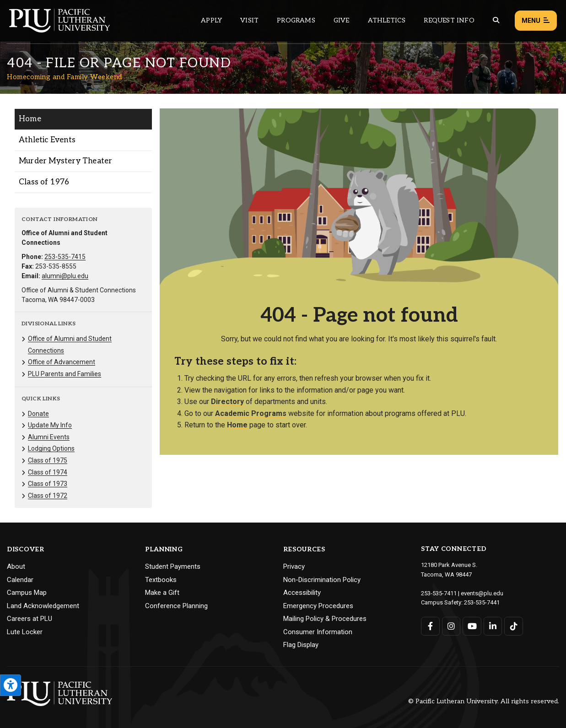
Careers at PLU (30, 619)
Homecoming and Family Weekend (65, 77)
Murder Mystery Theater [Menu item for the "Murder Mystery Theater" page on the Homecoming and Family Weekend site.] (65, 161)
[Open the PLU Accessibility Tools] (11, 685)
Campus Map (27, 593)
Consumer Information (318, 632)
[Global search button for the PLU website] (496, 20)
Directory (227, 402)
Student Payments (173, 566)
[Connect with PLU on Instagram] (451, 626)
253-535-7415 (65, 257)
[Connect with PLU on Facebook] (430, 626)
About (16, 566)
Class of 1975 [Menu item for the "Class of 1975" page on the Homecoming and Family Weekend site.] (48, 460)
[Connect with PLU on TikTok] (514, 626)
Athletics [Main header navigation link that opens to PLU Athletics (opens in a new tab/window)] (387, 20)
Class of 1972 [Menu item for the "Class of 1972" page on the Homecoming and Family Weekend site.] (48, 496)
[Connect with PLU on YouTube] (472, 626)
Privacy (294, 566)
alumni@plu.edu (65, 276)
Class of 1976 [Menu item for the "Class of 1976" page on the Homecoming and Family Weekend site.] (44, 182)
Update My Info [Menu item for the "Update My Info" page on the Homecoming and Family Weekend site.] (50, 425)
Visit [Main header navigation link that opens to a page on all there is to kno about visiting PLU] (249, 20)
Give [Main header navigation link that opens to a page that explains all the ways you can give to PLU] (342, 20)
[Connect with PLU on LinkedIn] (493, 626)
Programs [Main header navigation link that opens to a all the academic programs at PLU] (296, 20)
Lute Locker (25, 632)
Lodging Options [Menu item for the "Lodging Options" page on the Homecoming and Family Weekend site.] (51, 448)
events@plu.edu (482, 593)
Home (237, 425)
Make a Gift (162, 593)
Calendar (20, 580)
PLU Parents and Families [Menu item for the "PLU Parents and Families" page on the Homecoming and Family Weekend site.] (65, 374)
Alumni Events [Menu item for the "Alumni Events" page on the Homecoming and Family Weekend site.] (49, 437)
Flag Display (301, 645)
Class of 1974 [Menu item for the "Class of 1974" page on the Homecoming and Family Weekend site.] (48, 472)
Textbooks (161, 580)
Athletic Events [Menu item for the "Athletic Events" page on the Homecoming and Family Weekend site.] (47, 140)
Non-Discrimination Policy (322, 580)
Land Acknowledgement (43, 606)
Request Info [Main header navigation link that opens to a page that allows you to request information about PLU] (449, 20)
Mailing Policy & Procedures (325, 619)
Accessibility (302, 593)
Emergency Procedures (318, 606)
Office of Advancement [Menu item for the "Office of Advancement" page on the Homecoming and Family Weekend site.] (62, 362)
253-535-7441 (482, 602)
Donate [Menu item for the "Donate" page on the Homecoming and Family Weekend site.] (38, 414)
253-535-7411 (439, 593)
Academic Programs (251, 413)
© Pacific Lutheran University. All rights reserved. (484, 701)
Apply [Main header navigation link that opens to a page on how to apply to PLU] (211, 20)
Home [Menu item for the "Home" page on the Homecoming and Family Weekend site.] (30, 119)
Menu (536, 21)
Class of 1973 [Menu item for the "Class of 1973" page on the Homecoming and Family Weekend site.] (48, 484)
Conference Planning (176, 606)
